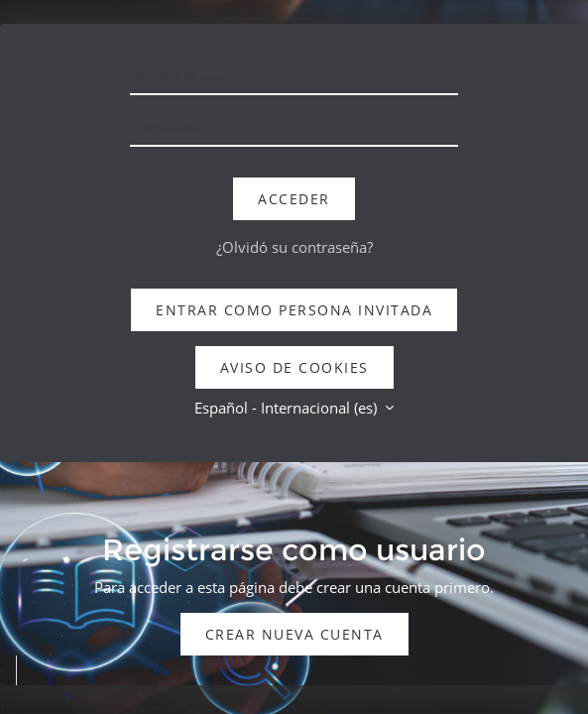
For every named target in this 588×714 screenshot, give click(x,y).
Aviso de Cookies (294, 367)
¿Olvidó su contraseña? (294, 247)
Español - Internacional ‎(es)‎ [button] (288, 408)
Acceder (294, 199)
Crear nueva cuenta (294, 634)
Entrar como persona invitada (294, 310)
